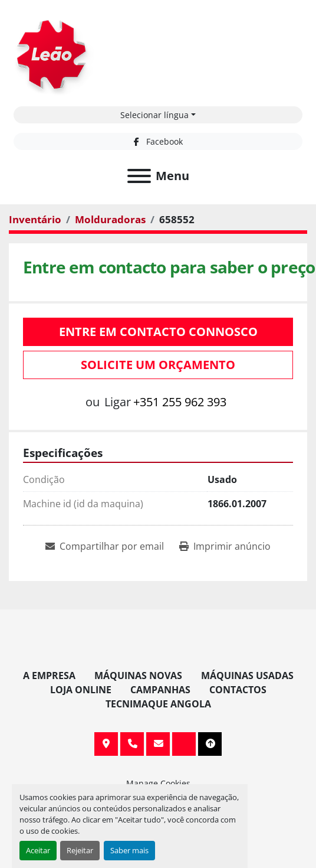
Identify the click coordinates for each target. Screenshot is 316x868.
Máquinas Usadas (247, 676)
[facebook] (158, 141)
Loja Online (81, 690)
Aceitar (38, 850)
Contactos (238, 690)
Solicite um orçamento (158, 365)
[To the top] (210, 744)
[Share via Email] (105, 546)
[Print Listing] (225, 546)
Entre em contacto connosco (158, 332)
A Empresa (49, 676)
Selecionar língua (154, 115)
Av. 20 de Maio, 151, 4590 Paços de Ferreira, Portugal (106, 744)
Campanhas (160, 690)
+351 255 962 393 (180, 402)
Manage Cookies (158, 783)
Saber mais (129, 850)
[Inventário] (35, 219)
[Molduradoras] (110, 219)
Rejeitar (80, 850)
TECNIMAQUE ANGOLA (158, 704)
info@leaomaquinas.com (158, 744)
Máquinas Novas (138, 676)
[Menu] (139, 176)
